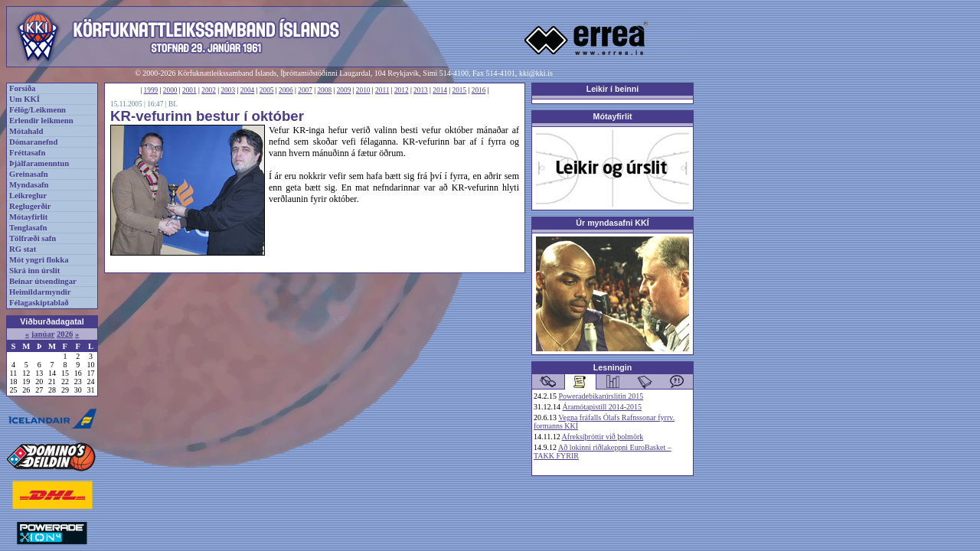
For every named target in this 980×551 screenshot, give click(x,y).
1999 (151, 90)
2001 (189, 90)
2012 (402, 90)
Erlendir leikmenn (41, 121)
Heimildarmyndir (40, 292)
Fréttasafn (27, 153)
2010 (363, 90)
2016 (479, 90)
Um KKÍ (24, 99)
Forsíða (22, 88)
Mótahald (26, 131)
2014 (440, 90)
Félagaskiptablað (39, 303)
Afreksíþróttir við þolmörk (603, 437)
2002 (209, 90)
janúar (43, 334)
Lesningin (612, 367)
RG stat (23, 249)
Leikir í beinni (613, 89)
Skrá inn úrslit (34, 271)
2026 (65, 334)
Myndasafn (29, 185)
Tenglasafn (28, 228)
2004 (248, 90)
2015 (460, 90)
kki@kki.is (536, 73)
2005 (267, 90)
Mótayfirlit (28, 217)
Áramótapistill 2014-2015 (603, 407)
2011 (382, 90)
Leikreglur (28, 196)
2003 (228, 90)
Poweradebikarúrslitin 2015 (601, 396)
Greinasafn (29, 174)
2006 (286, 90)
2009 (344, 90)
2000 (170, 90)
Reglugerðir (30, 206)
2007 (305, 90)
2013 (421, 90)
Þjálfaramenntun (39, 163)
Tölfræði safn (33, 238)
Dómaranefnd (33, 142)
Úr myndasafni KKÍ (612, 223)
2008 (324, 90)
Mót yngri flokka (39, 260)
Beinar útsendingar (43, 281)
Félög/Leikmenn (38, 110)
